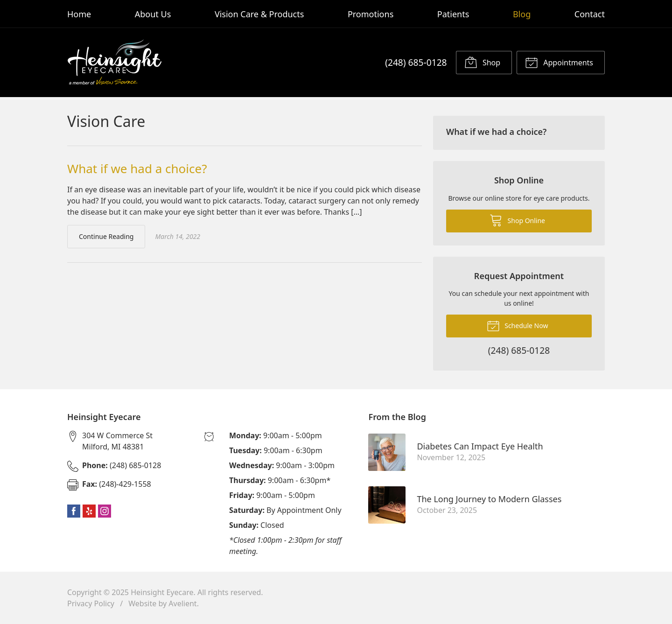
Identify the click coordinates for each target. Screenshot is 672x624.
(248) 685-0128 (416, 62)
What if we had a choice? (137, 168)
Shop (482, 62)
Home (79, 14)
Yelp (89, 511)
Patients (453, 14)
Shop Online (517, 220)
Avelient (182, 603)
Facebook (74, 511)
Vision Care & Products (259, 14)
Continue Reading (106, 236)
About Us (153, 14)
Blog (522, 14)
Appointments (559, 62)
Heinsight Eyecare (162, 592)
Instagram (105, 511)
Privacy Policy (91, 603)
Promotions (371, 14)
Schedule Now (518, 325)
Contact (590, 14)
